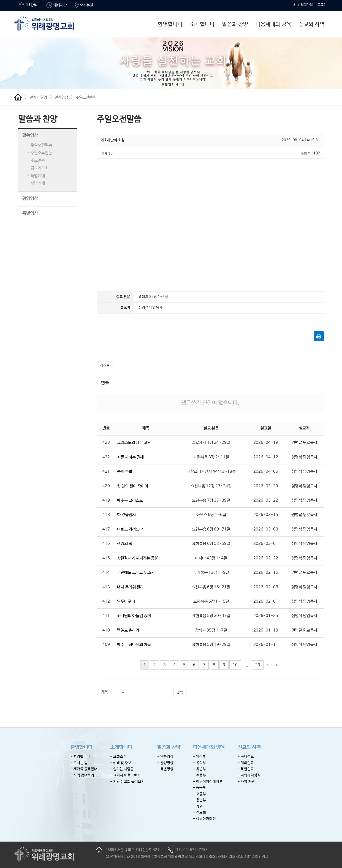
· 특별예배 (36, 176)
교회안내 (29, 5)
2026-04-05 (266, 471)
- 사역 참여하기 (82, 775)
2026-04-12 (266, 457)
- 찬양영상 (165, 763)
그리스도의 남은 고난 (134, 443)
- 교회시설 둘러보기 (125, 775)
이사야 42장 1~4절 (211, 558)
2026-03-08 (266, 529)
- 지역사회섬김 (249, 775)
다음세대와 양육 (273, 24)
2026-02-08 (266, 587)
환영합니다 (170, 24)
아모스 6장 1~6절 (211, 515)
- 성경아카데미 (204, 819)
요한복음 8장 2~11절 (211, 457)
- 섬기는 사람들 (122, 769)
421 (106, 471)
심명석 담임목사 (304, 457)
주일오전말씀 (86, 97)
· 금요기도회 (38, 168)
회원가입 (307, 5)
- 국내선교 (246, 757)
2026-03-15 (266, 515)
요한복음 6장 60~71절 (211, 529)
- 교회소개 (118, 757)
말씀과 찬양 (235, 24)
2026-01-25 (266, 616)
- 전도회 (199, 813)
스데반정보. (261, 857)
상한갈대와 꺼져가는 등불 (138, 558)
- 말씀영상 (165, 757)
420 (106, 486)
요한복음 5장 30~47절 (211, 616)
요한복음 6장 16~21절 (211, 587)
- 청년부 (199, 800)
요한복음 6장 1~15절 (211, 601)
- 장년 (198, 806)
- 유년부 (199, 769)
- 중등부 (199, 788)
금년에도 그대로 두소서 (136, 572)
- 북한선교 (246, 769)
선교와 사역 (312, 24)
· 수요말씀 (36, 160)
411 (106, 616)
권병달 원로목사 (304, 443)
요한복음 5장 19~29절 (211, 645)
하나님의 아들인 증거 (134, 616)
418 (106, 515)
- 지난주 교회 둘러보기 (127, 782)
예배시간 (56, 5)
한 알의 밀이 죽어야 (133, 486)
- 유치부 (199, 763)
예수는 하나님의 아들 (134, 645)
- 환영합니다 (80, 757)
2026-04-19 (266, 443)
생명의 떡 (125, 544)
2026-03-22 (266, 500)
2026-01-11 (266, 645)
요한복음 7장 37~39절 (211, 500)
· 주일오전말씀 (40, 145)
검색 (180, 692)
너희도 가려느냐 (130, 529)
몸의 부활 (125, 471)
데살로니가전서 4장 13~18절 (211, 471)
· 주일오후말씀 (40, 153)
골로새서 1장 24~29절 (211, 443)
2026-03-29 (266, 486)
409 (106, 645)
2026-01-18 (266, 630)
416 (106, 544)
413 (106, 587)
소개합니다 (202, 24)
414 (106, 572)
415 (106, 558)
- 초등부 (199, 775)
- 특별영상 (165, 769)
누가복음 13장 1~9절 (211, 572)
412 (106, 601)
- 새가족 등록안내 (84, 769)
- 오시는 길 (79, 763)
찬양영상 (30, 199)
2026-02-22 (266, 558)
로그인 (322, 5)
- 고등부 (199, 794)
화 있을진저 (126, 515)
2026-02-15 (266, 572)
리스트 (105, 366)
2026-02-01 (266, 601)
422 (106, 457)
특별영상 (30, 213)
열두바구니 (126, 601)
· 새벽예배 (36, 183)
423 (106, 443)
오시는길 (84, 5)
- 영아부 (199, 757)
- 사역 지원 (246, 782)
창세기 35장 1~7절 (211, 630)
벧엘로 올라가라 (130, 630)
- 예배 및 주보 (121, 763)
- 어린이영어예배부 (208, 782)
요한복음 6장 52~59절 (211, 544)
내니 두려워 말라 (130, 587)
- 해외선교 (246, 763)
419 (106, 500)
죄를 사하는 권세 (130, 457)
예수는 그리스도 (130, 500)
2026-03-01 (266, 544)
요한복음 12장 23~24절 (211, 486)
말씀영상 (61, 97)
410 (106, 630)
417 (106, 529)
